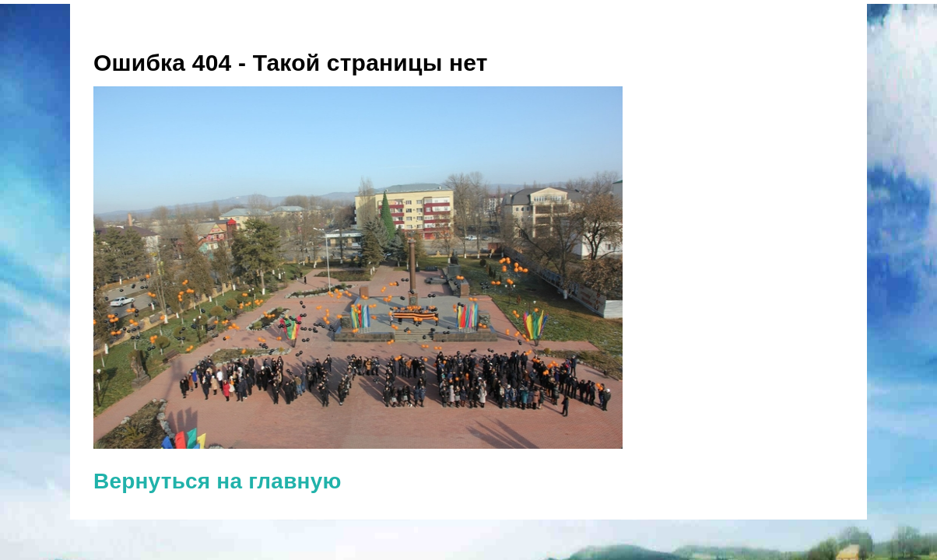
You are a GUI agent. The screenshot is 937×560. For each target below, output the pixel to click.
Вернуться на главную (218, 481)
